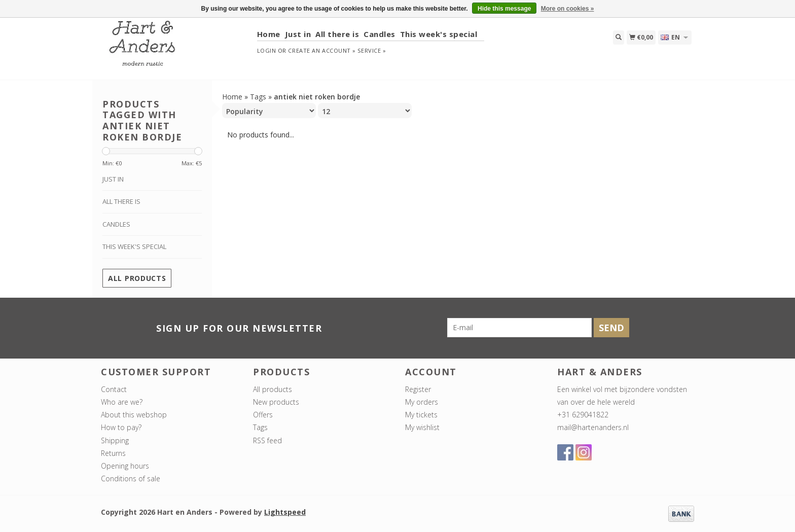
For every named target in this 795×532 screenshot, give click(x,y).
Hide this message (504, 9)
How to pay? (121, 427)
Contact (114, 389)
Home (269, 34)
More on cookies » (568, 9)
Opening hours (125, 466)
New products (276, 402)
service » (372, 50)
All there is (337, 34)
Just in (298, 34)
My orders (422, 402)
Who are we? (122, 402)
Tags (258, 97)
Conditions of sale (131, 478)
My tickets (421, 415)
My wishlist (422, 427)
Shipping (115, 440)
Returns (113, 453)
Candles (380, 34)
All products (137, 278)
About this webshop (134, 415)
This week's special (439, 34)
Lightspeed (285, 512)
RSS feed (267, 440)
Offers (263, 415)
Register (418, 389)
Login (267, 50)
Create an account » (322, 50)
